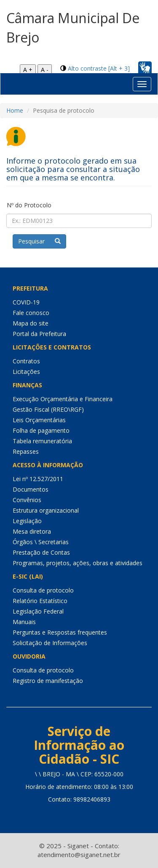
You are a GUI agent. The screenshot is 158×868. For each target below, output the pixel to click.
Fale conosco (31, 313)
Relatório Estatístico (40, 601)
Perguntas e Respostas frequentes (60, 632)
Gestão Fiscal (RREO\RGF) (48, 409)
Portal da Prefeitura (39, 334)
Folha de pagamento (41, 430)
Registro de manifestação (48, 681)
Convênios (27, 500)
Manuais (24, 622)
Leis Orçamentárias (39, 420)
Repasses (26, 451)
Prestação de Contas (41, 552)
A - (45, 70)
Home (15, 110)
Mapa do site (31, 323)
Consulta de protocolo (43, 590)
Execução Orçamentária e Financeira (63, 399)
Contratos (26, 361)
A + (28, 70)
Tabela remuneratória (42, 441)
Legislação (27, 521)
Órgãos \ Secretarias (41, 542)
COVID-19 (26, 302)
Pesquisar (39, 241)
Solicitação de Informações (50, 643)
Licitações (26, 372)
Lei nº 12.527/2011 (38, 479)
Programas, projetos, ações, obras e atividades (78, 563)
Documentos (31, 489)
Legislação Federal (38, 611)
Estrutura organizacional (46, 510)
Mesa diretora (32, 531)
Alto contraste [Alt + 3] (99, 68)
